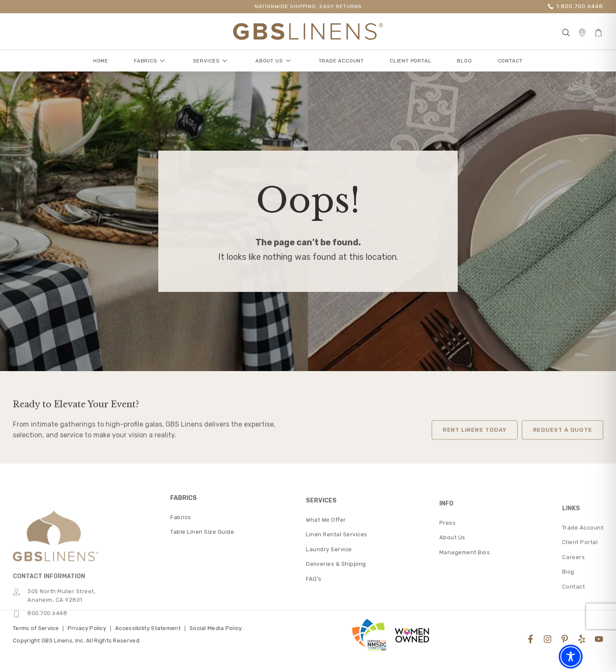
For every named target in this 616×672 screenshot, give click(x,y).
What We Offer (326, 584)
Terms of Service (36, 628)
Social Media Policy (216, 628)
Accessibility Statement (148, 628)
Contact (511, 61)
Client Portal (410, 61)
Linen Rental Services (337, 599)
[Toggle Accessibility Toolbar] (571, 657)
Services (210, 61)
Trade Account (341, 61)
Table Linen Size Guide (202, 589)
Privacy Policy (87, 628)
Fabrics (149, 61)
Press (448, 594)
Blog (464, 61)
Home (101, 61)
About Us (273, 61)
